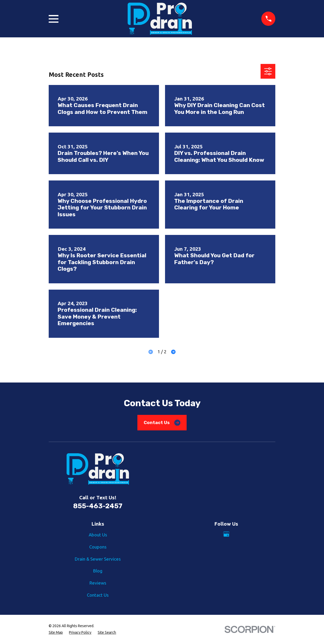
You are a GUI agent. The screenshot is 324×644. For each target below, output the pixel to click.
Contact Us (162, 423)
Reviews (98, 583)
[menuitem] (56, 633)
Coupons (98, 547)
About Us (98, 535)
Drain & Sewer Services (98, 559)
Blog (98, 571)
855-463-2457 (98, 506)
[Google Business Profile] (226, 534)
